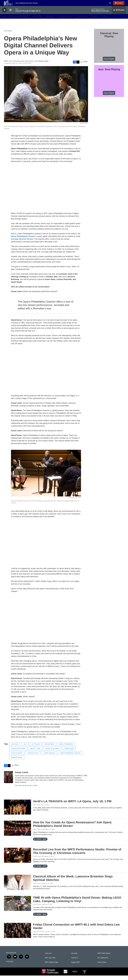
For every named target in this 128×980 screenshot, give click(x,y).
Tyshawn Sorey (33, 757)
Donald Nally (49, 749)
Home (4, 21)
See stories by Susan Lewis (26, 790)
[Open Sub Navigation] (30, 21)
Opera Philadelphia (66, 749)
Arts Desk (8, 35)
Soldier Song (69, 753)
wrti (25, 749)
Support (95, 21)
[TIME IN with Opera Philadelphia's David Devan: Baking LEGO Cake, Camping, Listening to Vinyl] (17, 908)
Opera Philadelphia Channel (70, 757)
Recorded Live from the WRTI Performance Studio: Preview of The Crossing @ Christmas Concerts (77, 856)
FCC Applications (103, 962)
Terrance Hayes (17, 757)
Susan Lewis (43, 66)
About (106, 21)
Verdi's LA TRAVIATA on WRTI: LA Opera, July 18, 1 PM (72, 806)
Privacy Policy (102, 967)
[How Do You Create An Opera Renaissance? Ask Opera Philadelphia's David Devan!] (17, 833)
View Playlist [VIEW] (109, 63)
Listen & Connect (66, 21)
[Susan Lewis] (8, 782)
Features (50, 21)
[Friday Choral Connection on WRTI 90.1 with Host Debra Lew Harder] (17, 935)
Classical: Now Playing (109, 39)
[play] (4, 15)
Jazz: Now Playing (109, 74)
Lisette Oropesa (49, 757)
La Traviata (36, 749)
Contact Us (75, 962)
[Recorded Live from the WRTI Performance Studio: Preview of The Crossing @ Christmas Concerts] (17, 860)
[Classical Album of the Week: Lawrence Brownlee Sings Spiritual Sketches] (17, 887)
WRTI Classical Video (52, 967)
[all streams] (119, 14)
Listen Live (48, 958)
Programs (37, 21)
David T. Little (35, 753)
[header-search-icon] (111, 5)
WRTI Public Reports (104, 958)
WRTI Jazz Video (50, 962)
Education (82, 21)
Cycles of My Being (52, 753)
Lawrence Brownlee (18, 753)
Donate (121, 5)
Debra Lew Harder (39, 936)
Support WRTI (75, 967)
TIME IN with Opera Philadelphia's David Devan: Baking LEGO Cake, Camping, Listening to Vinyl (77, 904)
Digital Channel (17, 762)
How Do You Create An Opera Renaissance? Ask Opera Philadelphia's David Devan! (72, 829)
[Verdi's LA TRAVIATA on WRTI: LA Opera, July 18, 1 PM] (17, 812)
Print (85, 66)
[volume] (10, 15)
